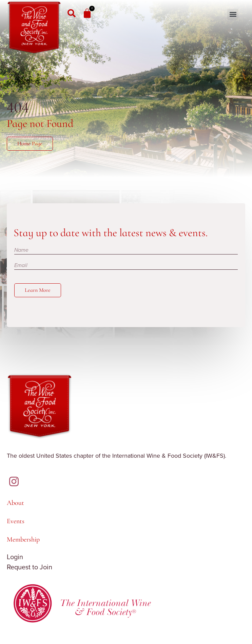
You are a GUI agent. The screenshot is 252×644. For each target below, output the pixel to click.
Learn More (38, 290)
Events (16, 521)
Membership (23, 539)
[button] (233, 14)
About (15, 503)
